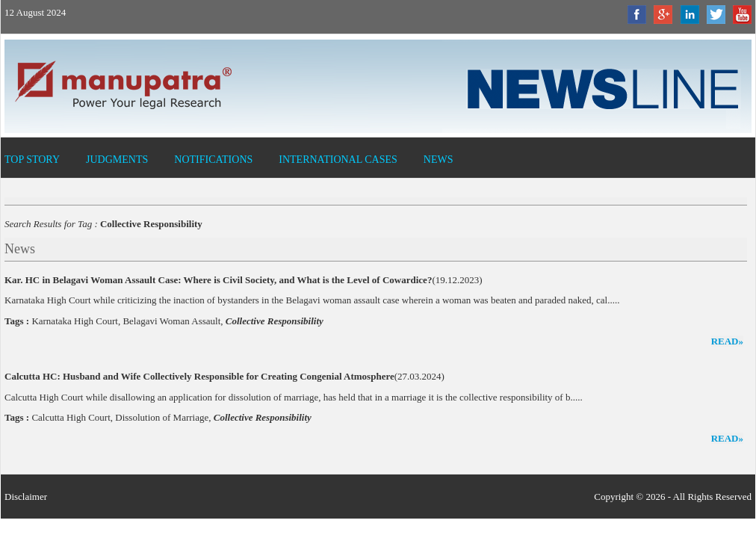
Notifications (213, 160)
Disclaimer (26, 497)
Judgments (117, 160)
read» (727, 341)
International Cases (338, 160)
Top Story (32, 160)
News (439, 160)
